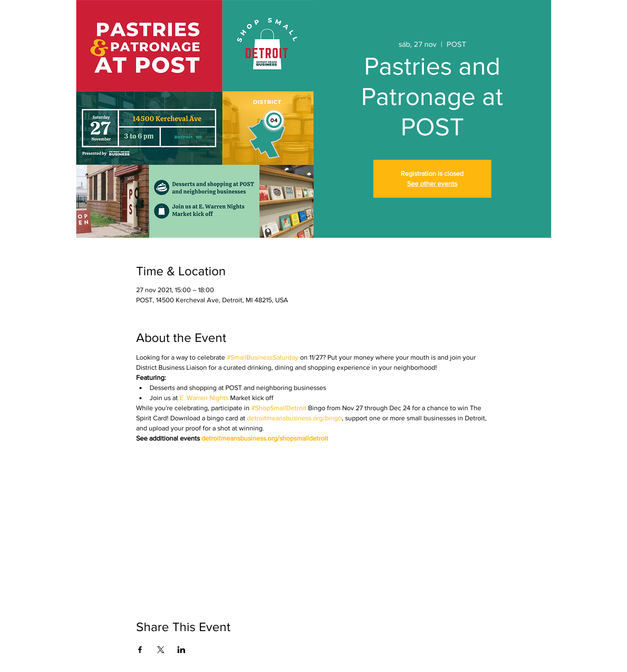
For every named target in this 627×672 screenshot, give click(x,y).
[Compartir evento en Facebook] (140, 650)
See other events (432, 184)
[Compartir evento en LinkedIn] (181, 650)
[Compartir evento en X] (161, 650)
